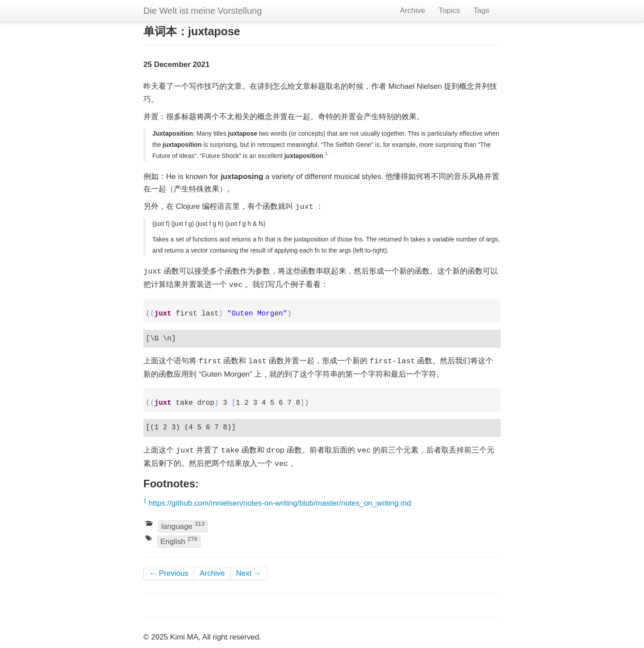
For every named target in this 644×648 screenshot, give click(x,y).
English (179, 541)
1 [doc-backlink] (326, 154)
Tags (481, 10)
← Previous (169, 573)
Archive (412, 10)
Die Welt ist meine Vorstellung (203, 11)
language (183, 525)
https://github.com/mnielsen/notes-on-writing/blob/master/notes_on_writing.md (280, 503)
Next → (249, 573)
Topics (449, 10)
